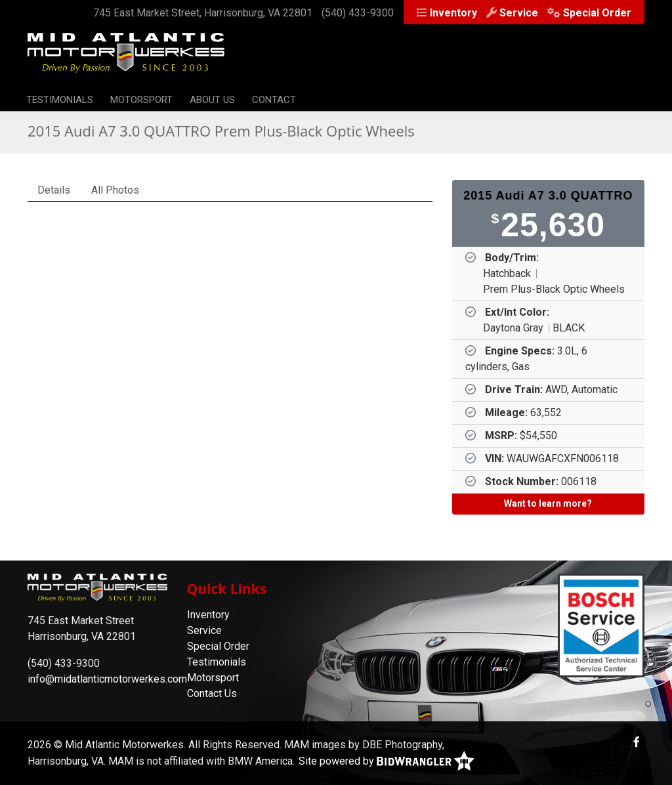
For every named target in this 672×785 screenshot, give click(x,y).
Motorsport (141, 100)
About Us (212, 100)
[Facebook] (637, 742)
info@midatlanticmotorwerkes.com (107, 679)
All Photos (115, 190)
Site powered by (387, 761)
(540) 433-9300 (358, 13)
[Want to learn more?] (548, 504)
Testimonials (60, 100)
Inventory (453, 13)
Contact (274, 100)
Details (54, 190)
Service (519, 13)
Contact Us (212, 693)
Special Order (597, 13)
